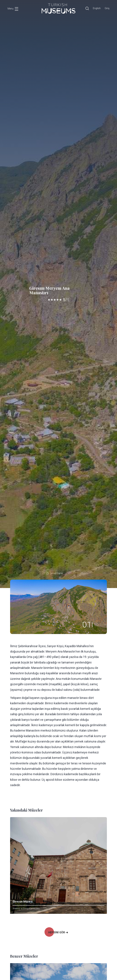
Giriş (107, 8)
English (97, 8)
